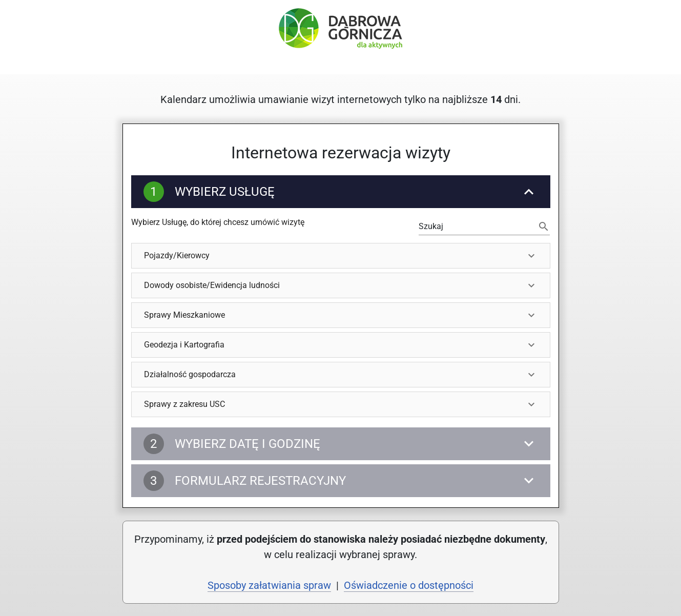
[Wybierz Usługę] (341, 192)
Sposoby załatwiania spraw (269, 585)
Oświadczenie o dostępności (409, 585)
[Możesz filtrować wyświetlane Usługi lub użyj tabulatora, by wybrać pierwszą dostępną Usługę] (477, 227)
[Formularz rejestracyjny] (341, 481)
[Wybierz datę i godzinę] (341, 444)
